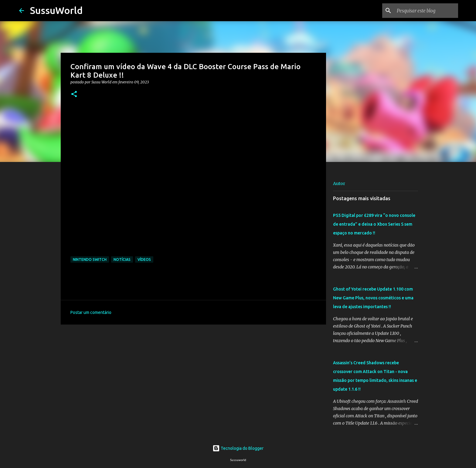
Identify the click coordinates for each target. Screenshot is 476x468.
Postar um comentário (91, 312)
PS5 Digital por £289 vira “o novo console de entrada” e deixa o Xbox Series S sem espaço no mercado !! (374, 224)
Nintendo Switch (90, 259)
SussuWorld (56, 10)
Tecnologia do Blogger (238, 448)
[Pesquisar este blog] (426, 11)
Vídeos (144, 259)
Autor (339, 183)
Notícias (122, 259)
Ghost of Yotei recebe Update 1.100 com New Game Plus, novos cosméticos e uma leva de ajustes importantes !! (373, 298)
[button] (74, 94)
